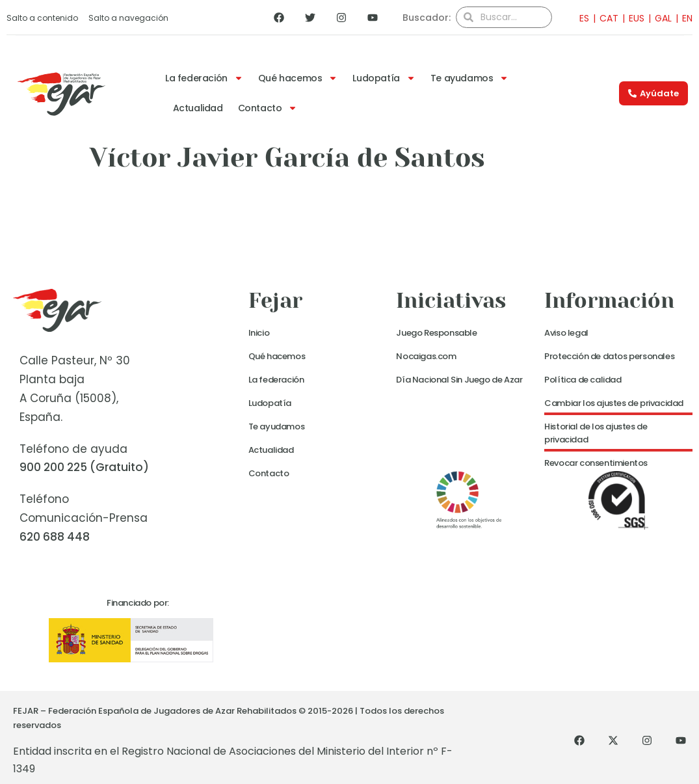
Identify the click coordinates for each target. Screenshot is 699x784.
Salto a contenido (42, 18)
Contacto (268, 108)
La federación (204, 78)
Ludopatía (384, 78)
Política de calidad (583, 380)
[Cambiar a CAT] (604, 18)
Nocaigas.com (426, 356)
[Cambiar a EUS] (631, 18)
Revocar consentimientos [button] (596, 463)
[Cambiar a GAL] (658, 18)
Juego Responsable (436, 333)
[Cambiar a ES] (580, 18)
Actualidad (198, 108)
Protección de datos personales (609, 356)
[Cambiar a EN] (682, 18)
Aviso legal (566, 333)
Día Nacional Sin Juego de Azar (459, 380)
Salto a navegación (128, 18)
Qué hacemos (298, 78)
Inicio (259, 333)
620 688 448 (55, 537)
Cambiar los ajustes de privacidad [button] (614, 403)
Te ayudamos (470, 78)
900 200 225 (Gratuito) (84, 467)
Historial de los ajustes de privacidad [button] (596, 433)
